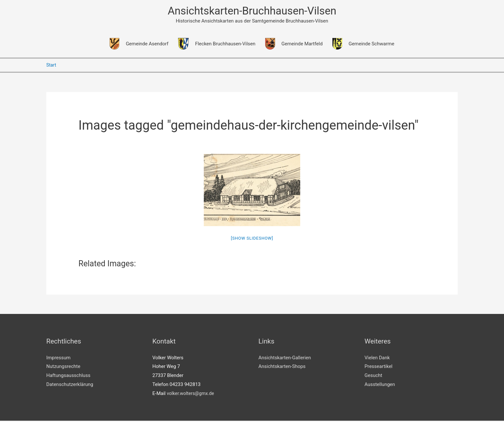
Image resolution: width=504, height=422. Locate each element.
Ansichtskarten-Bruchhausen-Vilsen (252, 11)
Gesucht (373, 377)
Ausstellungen (380, 386)
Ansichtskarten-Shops (282, 368)
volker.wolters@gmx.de (192, 395)
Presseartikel (378, 368)
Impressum (58, 359)
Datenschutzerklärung (70, 386)
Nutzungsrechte (63, 368)
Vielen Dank (377, 359)
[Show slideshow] (252, 239)
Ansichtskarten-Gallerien (285, 359)
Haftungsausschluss (68, 377)
